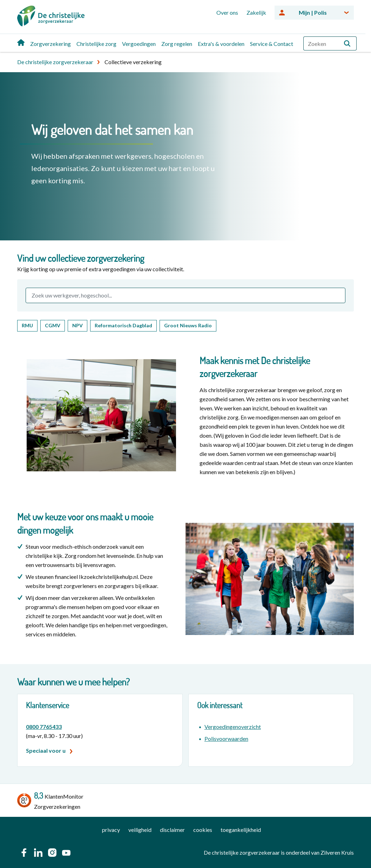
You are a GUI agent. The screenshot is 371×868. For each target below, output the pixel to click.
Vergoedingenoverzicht (233, 727)
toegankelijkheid (241, 830)
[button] (347, 43)
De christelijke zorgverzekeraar (55, 62)
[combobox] (330, 43)
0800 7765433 (44, 727)
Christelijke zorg (96, 44)
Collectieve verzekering (133, 62)
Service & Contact (272, 44)
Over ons (227, 12)
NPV (77, 325)
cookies (203, 830)
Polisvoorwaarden (226, 739)
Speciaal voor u (46, 750)
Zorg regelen (177, 44)
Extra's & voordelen (221, 44)
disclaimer (172, 830)
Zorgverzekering (50, 44)
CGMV (53, 325)
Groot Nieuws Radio (188, 325)
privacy (111, 830)
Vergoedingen (139, 44)
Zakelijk (256, 12)
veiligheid (140, 830)
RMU (27, 325)
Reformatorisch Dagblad (123, 325)
